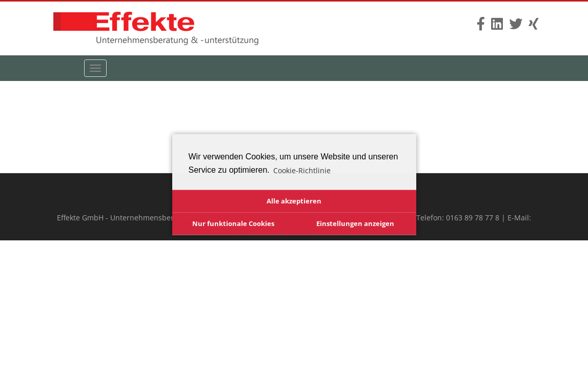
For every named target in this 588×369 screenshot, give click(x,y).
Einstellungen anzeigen (355, 223)
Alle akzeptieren (294, 201)
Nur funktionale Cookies (233, 223)
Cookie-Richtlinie (302, 170)
